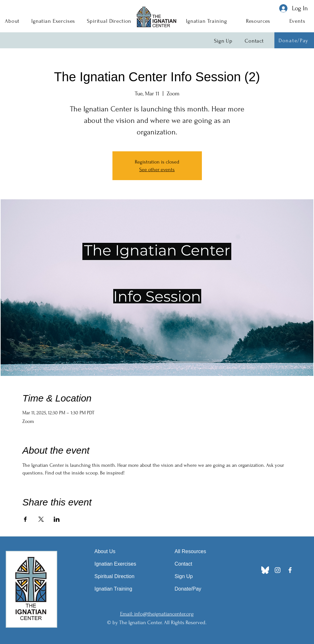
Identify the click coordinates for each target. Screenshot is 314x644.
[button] (12, 21)
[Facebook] (290, 570)
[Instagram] (278, 570)
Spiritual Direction (115, 576)
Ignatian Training (113, 589)
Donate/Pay (188, 589)
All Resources (191, 551)
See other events (157, 170)
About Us (105, 551)
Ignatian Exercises (115, 564)
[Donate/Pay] (294, 40)
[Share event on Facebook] (25, 519)
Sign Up (184, 576)
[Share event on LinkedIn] (57, 519)
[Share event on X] (41, 519)
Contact (184, 564)
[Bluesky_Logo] (265, 570)
